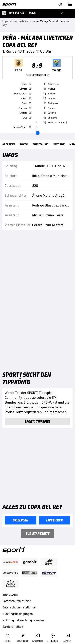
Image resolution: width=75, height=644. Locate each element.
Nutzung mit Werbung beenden (23, 620)
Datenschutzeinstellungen (20, 607)
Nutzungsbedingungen (18, 614)
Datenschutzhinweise (17, 601)
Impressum (10, 594)
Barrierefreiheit (13, 627)
